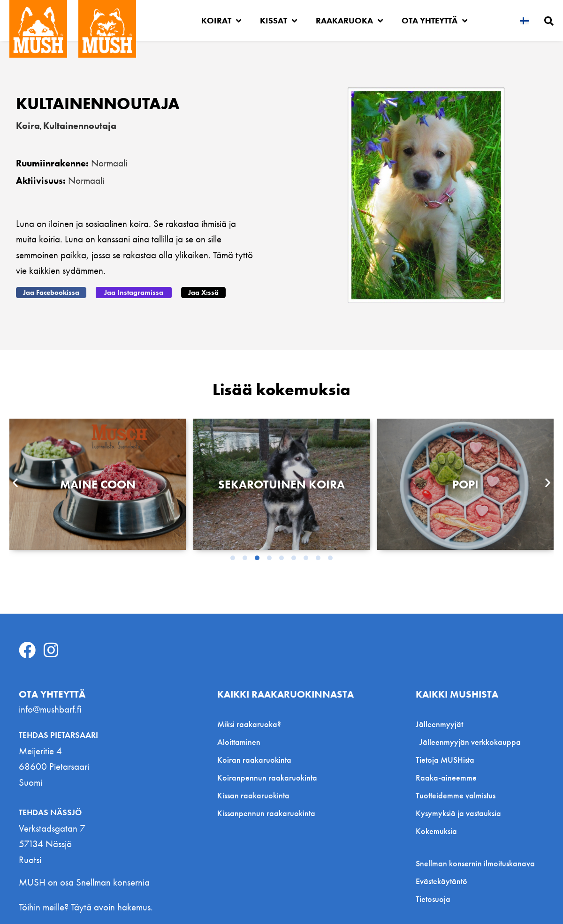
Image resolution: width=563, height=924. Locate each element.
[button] (51, 293)
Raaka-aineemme (446, 778)
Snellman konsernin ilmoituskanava (475, 864)
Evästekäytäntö (441, 881)
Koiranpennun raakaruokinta (267, 778)
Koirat (221, 21)
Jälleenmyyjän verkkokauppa (470, 742)
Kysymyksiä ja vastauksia (458, 813)
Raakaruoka (349, 21)
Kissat (278, 21)
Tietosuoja (433, 899)
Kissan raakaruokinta (253, 795)
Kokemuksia (436, 831)
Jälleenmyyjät (442, 724)
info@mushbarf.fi (50, 709)
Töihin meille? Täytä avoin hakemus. (86, 907)
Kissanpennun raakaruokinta (266, 813)
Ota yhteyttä (434, 21)
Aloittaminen (239, 742)
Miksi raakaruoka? (249, 724)
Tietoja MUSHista (445, 760)
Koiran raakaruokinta (254, 760)
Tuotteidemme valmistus (456, 795)
